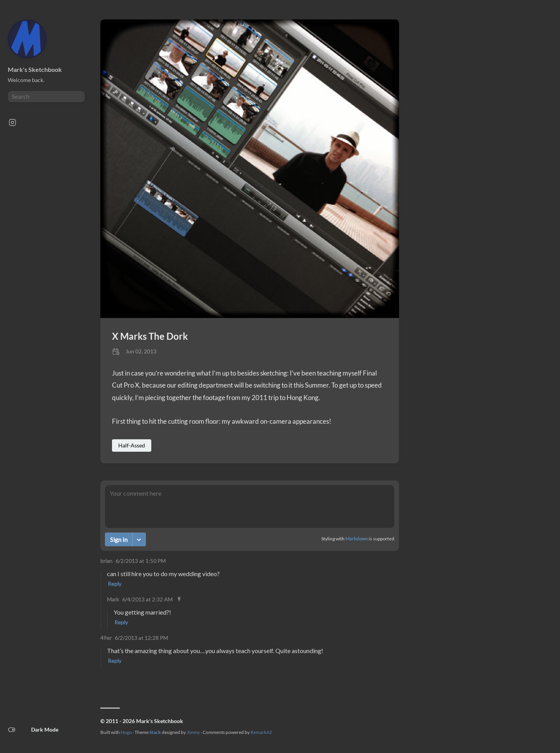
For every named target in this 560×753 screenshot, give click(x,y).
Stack (155, 732)
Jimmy (193, 732)
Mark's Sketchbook (35, 69)
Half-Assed (132, 445)
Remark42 (261, 732)
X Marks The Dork (150, 336)
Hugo (126, 732)
